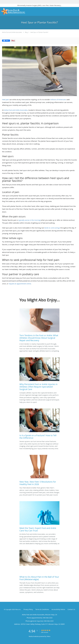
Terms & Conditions (42, 609)
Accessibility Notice (58, 609)
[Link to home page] (17, 11)
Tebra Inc (18, 609)
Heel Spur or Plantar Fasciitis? (39, 32)
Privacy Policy (28, 609)
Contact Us (71, 609)
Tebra (48, 636)
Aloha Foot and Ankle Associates (12, 32)
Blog (26, 32)
